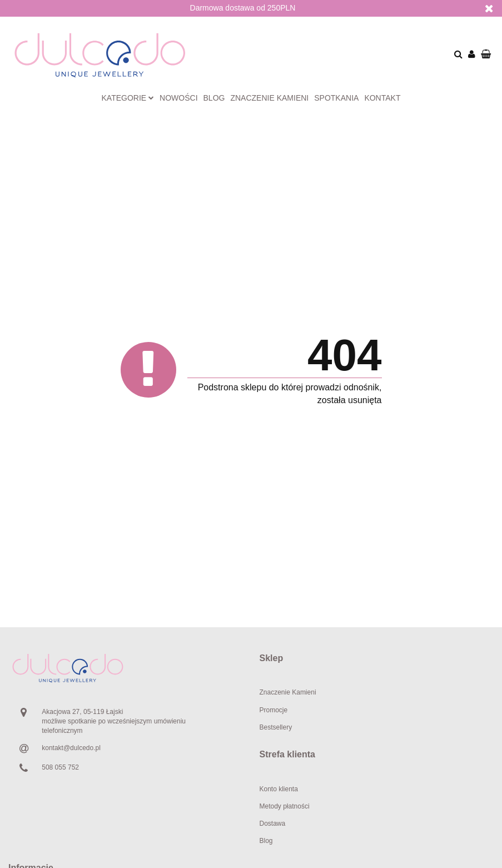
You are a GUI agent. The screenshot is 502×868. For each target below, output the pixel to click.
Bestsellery (276, 727)
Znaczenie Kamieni (288, 692)
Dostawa (273, 824)
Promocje (274, 710)
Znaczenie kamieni (269, 98)
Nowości (178, 98)
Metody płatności (285, 806)
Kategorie (128, 98)
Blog (214, 98)
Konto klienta (279, 789)
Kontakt (382, 98)
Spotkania (336, 98)
